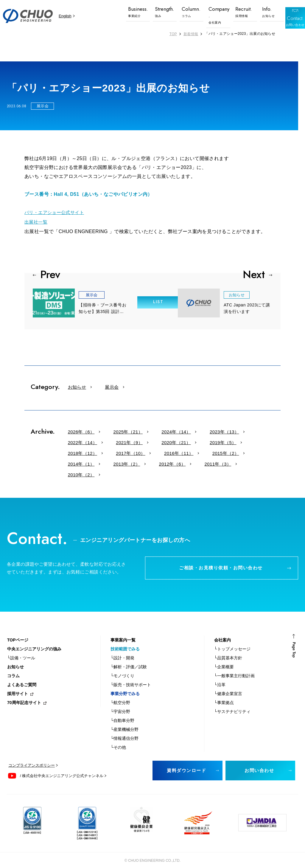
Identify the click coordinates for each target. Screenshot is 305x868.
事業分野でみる (125, 687)
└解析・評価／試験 (129, 660)
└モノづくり (122, 669)
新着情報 (191, 34)
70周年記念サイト (24, 696)
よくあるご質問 (22, 678)
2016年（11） (78, 452)
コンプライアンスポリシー (32, 758)
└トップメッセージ (232, 642)
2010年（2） (115, 462)
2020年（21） (116, 441)
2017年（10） (233, 441)
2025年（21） (116, 430)
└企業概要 (224, 660)
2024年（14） (156, 430)
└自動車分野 (122, 714)
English (65, 16)
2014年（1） (155, 452)
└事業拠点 (224, 696)
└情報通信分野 (125, 731)
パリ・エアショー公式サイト (56, 212)
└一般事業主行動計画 (234, 669)
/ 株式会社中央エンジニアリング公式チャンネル (62, 769)
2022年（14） (236, 430)
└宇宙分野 (120, 705)
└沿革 (220, 678)
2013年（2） (192, 452)
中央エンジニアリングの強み (34, 642)
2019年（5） (155, 441)
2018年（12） (193, 441)
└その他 (118, 740)
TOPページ (18, 633)
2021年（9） (77, 441)
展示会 (100, 386)
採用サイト (18, 687)
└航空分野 (120, 696)
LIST (152, 300)
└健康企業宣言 (228, 687)
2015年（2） (117, 452)
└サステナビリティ (232, 705)
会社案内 (222, 633)
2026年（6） (77, 430)
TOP (173, 34)
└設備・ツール (21, 651)
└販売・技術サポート (131, 678)
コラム (13, 669)
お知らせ (73, 386)
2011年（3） (77, 462)
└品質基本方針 (228, 651)
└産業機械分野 (125, 723)
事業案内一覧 (123, 633)
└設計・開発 (122, 651)
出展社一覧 (37, 221)
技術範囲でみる (125, 642)
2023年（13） (196, 430)
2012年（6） (230, 452)
